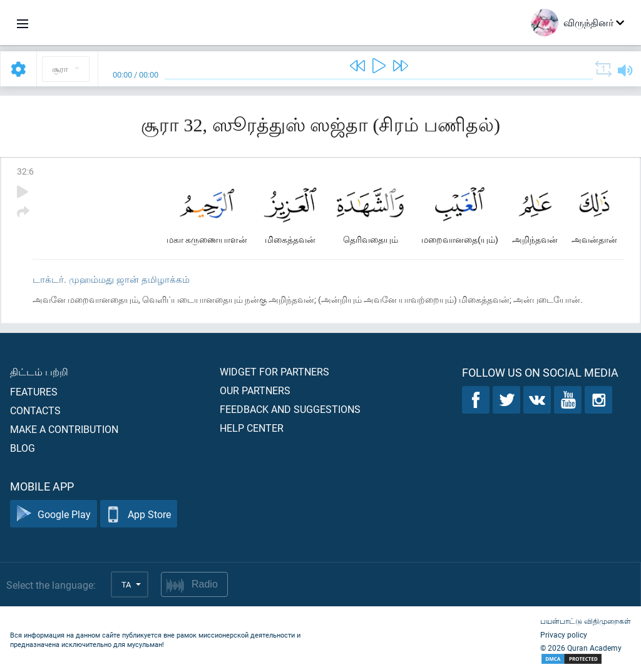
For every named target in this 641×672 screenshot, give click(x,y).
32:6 (25, 171)
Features (34, 391)
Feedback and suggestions (290, 409)
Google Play (54, 514)
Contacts (35, 410)
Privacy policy (564, 634)
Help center (252, 428)
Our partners (255, 390)
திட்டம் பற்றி (39, 371)
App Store (139, 514)
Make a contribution (64, 429)
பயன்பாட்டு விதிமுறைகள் (586, 621)
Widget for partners (274, 371)
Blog (23, 448)
